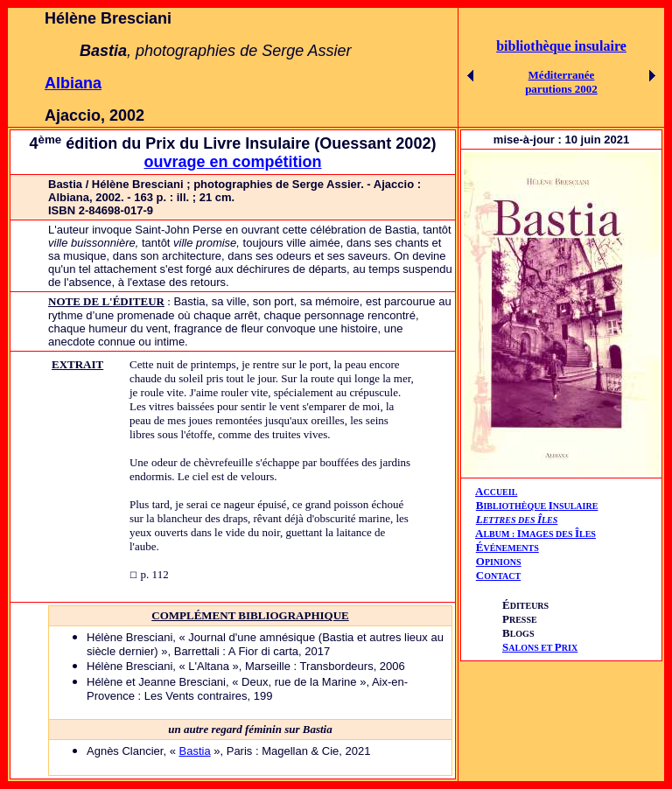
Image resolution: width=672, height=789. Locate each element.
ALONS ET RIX (540, 648)
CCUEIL (500, 492)
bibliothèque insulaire (561, 46)
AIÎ (535, 533)
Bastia (195, 751)
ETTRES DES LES (521, 520)
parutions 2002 (561, 89)
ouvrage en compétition (232, 162)
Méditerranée (562, 75)
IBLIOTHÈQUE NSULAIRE (540, 506)
